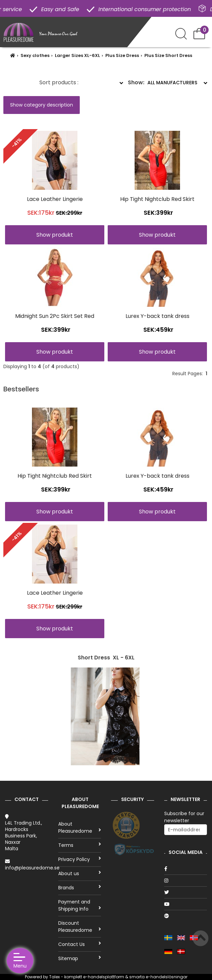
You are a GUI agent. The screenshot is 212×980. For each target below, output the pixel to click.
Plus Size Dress (122, 55)
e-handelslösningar (167, 977)
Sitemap (80, 958)
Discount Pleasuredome (80, 927)
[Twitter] (186, 892)
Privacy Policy (80, 859)
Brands (80, 888)
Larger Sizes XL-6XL (77, 55)
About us (80, 873)
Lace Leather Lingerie (55, 199)
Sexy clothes (35, 55)
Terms (80, 845)
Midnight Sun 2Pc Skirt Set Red (55, 316)
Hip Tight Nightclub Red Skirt (157, 199)
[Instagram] (186, 881)
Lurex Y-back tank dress (157, 316)
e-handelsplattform (104, 977)
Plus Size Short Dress (168, 55)
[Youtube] (186, 904)
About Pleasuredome (80, 827)
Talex (55, 977)
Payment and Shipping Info (80, 905)
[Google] (186, 916)
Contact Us (80, 944)
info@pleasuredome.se (32, 868)
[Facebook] (186, 869)
